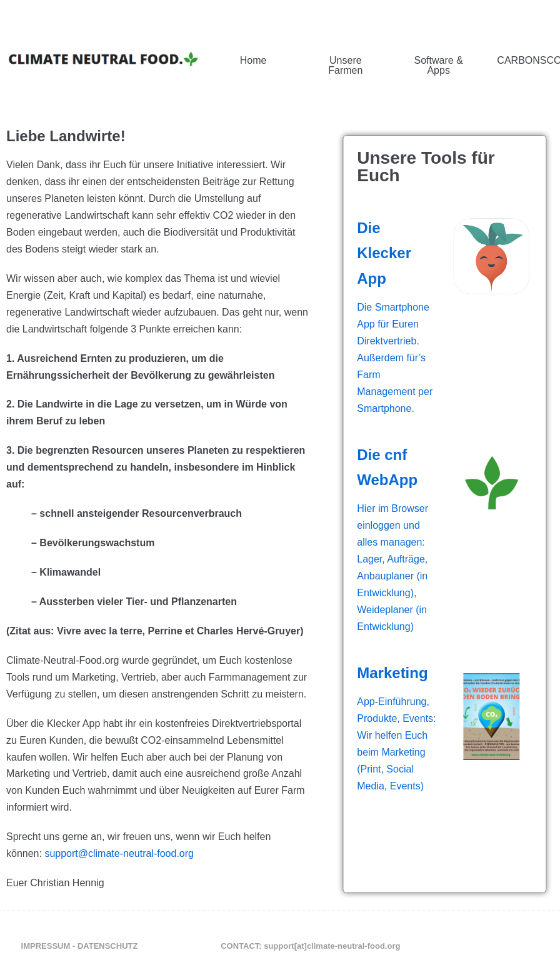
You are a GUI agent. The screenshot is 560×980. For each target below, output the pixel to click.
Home (253, 60)
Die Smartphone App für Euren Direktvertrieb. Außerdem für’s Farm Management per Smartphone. (412, 358)
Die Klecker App (402, 253)
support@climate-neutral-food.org (119, 853)
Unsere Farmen (345, 65)
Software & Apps (439, 65)
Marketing (410, 673)
